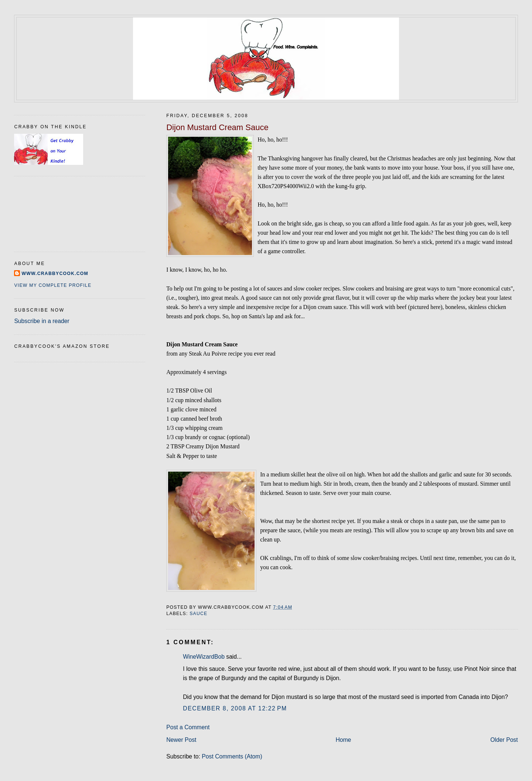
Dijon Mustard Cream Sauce (217, 127)
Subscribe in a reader (42, 321)
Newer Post (181, 740)
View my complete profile (53, 285)
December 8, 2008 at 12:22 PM (235, 708)
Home (343, 740)
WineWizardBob (204, 657)
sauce (198, 614)
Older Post (504, 740)
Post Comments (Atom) (232, 756)
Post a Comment (188, 727)
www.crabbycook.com (55, 274)
